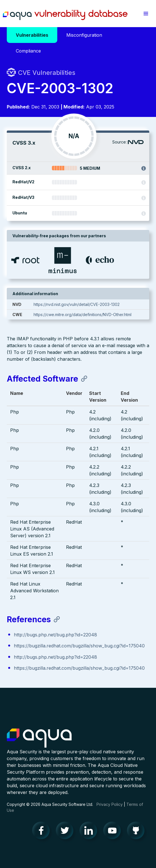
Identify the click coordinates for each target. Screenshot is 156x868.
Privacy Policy (110, 804)
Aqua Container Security (39, 738)
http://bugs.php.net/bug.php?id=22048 (55, 635)
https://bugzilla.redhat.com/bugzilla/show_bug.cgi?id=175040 (79, 646)
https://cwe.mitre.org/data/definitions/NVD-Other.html (83, 315)
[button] (146, 14)
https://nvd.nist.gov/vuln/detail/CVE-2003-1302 (77, 304)
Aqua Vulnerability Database (65, 15)
